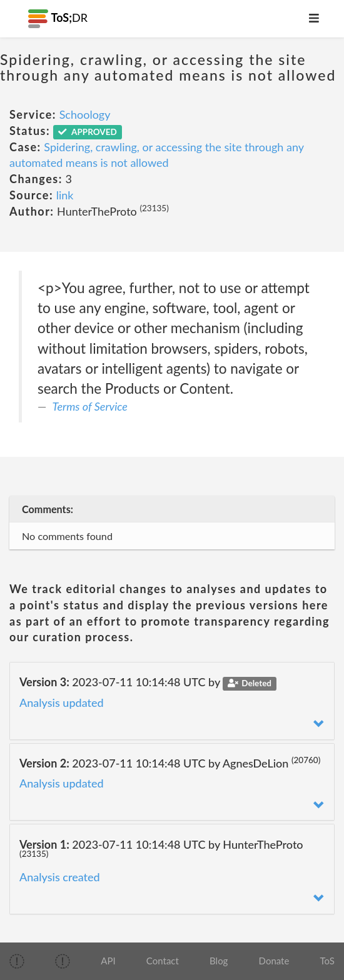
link (65, 195)
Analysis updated (62, 702)
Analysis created (60, 877)
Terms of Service (90, 406)
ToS (327, 961)
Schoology (85, 114)
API (108, 961)
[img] (17, 961)
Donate (274, 961)
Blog (219, 961)
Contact (163, 961)
